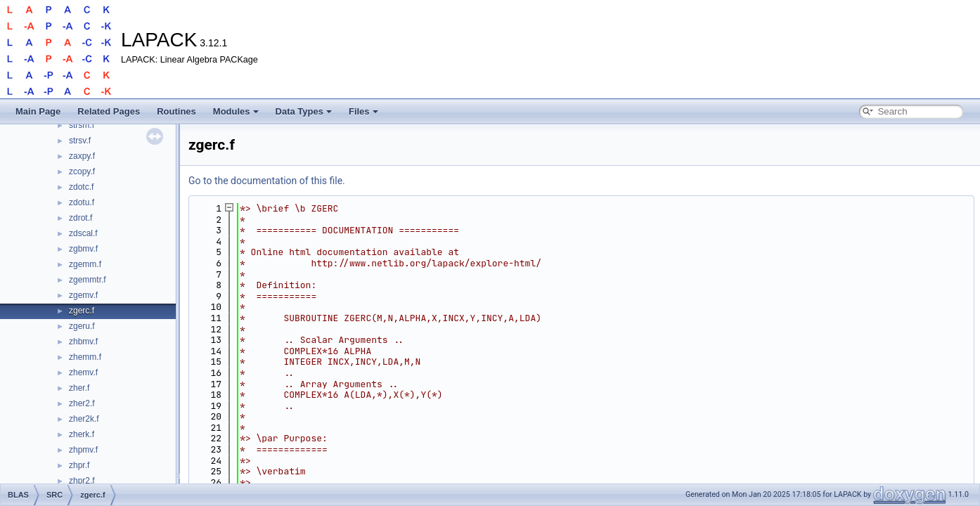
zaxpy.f (82, 156)
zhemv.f (83, 372)
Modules (236, 111)
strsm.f (82, 125)
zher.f (79, 388)
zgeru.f (82, 326)
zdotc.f (81, 187)
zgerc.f (82, 311)
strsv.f (80, 141)
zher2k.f (84, 419)
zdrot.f (80, 218)
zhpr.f (79, 465)
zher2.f (82, 403)
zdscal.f (83, 233)
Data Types (304, 111)
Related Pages (109, 111)
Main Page (38, 111)
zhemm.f (85, 357)
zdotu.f (82, 202)
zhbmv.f (83, 342)
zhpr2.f (82, 481)
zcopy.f (82, 171)
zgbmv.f (83, 249)
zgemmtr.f (88, 280)
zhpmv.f (83, 450)
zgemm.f (85, 264)
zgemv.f (83, 295)
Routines (176, 111)
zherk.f (82, 434)
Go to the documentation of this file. (267, 181)
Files (363, 111)
